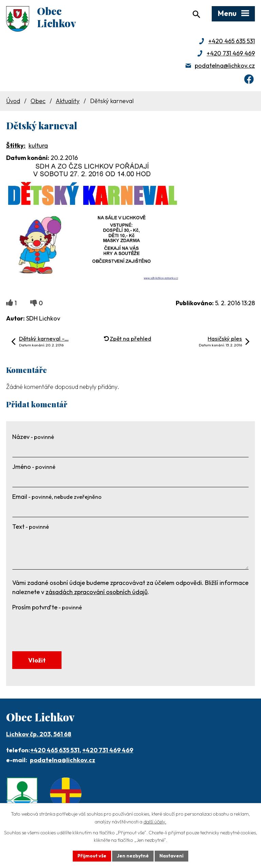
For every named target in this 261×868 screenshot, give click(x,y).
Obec (38, 101)
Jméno (34, 467)
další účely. (155, 822)
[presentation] (64, 627)
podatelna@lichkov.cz (225, 65)
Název (33, 437)
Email (57, 497)
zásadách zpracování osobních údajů (97, 592)
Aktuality (68, 101)
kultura (38, 145)
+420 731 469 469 (231, 53)
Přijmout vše (92, 856)
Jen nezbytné (133, 856)
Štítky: (16, 145)
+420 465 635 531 (232, 41)
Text (31, 527)
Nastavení (171, 856)
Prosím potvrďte (47, 607)
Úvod (13, 101)
